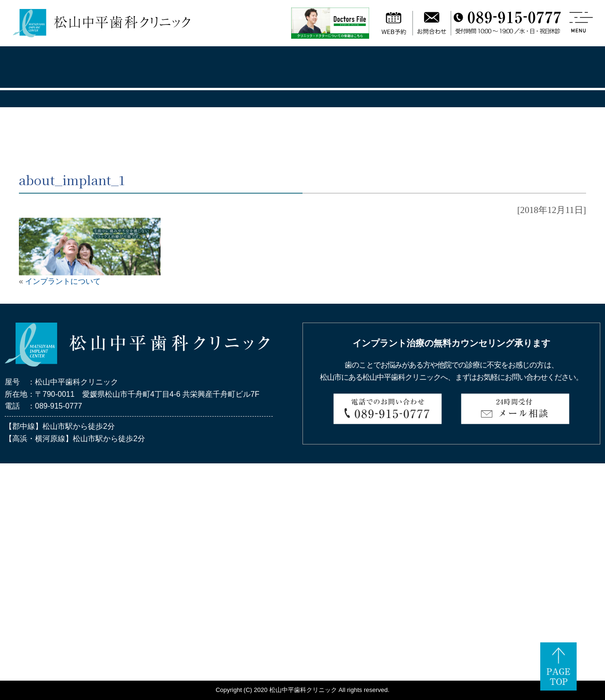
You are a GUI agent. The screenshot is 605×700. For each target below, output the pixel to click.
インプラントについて (63, 281)
